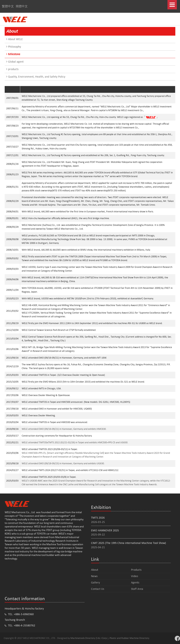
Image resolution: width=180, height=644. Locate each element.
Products (136, 570)
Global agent (15, 62)
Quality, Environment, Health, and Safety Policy (36, 77)
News (94, 576)
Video (134, 576)
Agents (135, 582)
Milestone (13, 54)
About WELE (14, 39)
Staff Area (137, 589)
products (12, 69)
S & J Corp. (102, 638)
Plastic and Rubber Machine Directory (129, 638)
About (95, 570)
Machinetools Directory (83, 638)
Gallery (95, 582)
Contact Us (98, 589)
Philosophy (14, 47)
